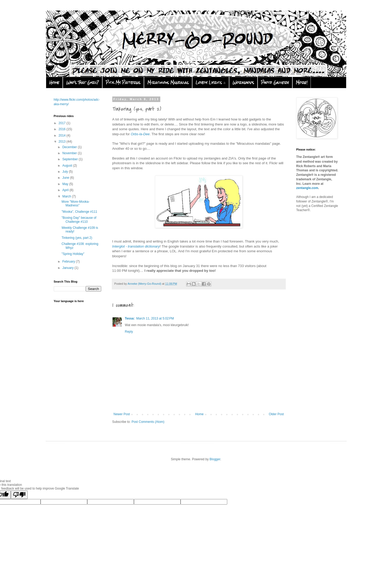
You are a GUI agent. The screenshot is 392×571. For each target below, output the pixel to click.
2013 (62, 142)
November (70, 153)
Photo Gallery (275, 83)
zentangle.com (307, 188)
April (66, 190)
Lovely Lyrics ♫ (211, 83)
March (67, 196)
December (70, 147)
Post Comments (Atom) (148, 422)
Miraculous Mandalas (168, 83)
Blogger (215, 459)
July (66, 172)
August (68, 166)
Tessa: (130, 318)
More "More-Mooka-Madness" (75, 204)
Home (54, 83)
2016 (62, 129)
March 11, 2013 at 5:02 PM (155, 318)
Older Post (276, 414)
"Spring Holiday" (73, 254)
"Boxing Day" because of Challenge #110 (79, 220)
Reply (129, 332)
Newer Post (122, 414)
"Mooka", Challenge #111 (79, 212)
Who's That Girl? (83, 83)
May (66, 184)
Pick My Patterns (123, 83)
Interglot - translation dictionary (136, 246)
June (66, 178)
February (69, 262)
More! (302, 83)
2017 (62, 123)
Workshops (243, 83)
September (70, 159)
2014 (62, 136)
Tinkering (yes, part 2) (77, 238)
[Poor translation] (19, 495)
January (68, 268)
